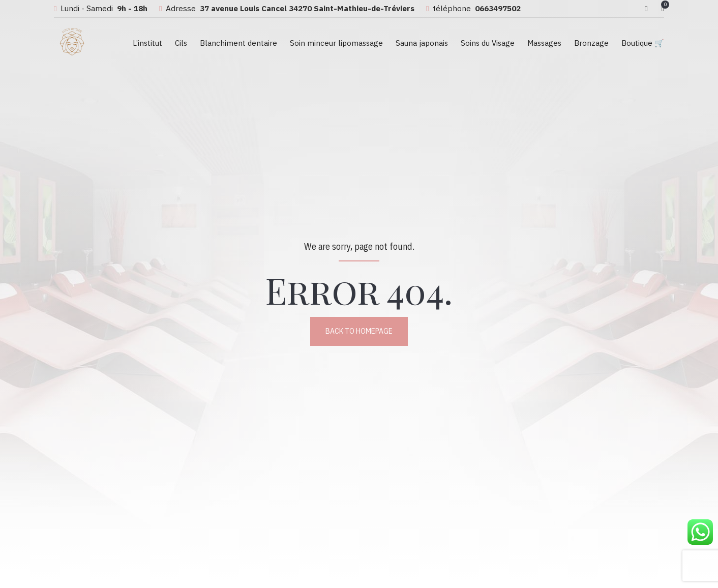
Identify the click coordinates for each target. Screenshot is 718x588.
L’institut (147, 43)
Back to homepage (359, 331)
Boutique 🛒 (643, 43)
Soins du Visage (488, 43)
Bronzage (591, 43)
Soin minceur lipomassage (336, 43)
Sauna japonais (422, 43)
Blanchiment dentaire (238, 43)
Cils (181, 43)
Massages (544, 43)
